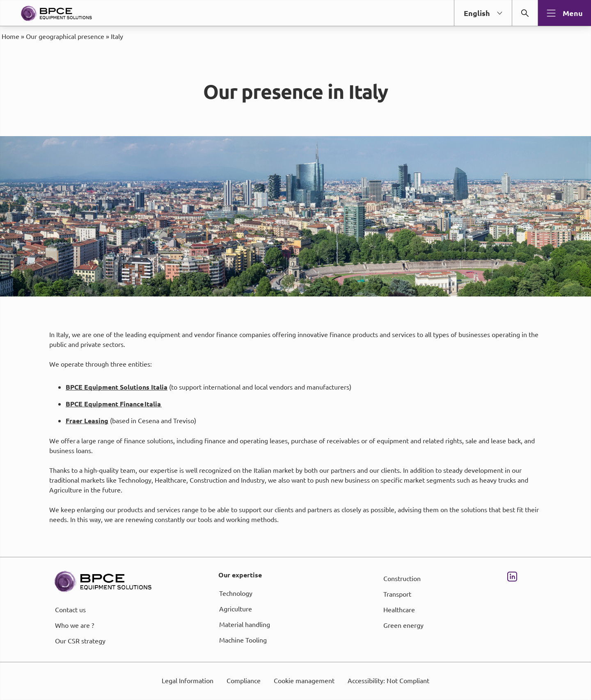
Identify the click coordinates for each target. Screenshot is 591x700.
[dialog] (295, 350)
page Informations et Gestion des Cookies (312, 380)
